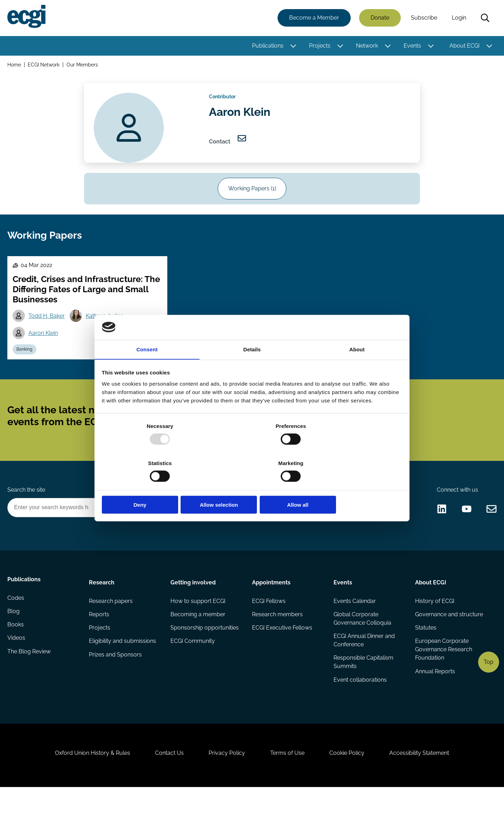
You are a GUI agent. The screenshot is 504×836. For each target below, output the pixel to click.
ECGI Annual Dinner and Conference (364, 676)
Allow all (353, 486)
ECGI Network (45, 66)
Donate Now (245, 540)
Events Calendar (354, 636)
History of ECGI (434, 636)
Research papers (111, 636)
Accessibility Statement (427, 798)
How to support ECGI (198, 636)
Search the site (27, 521)
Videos (17, 678)
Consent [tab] (147, 369)
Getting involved (193, 616)
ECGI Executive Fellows (282, 664)
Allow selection (252, 486)
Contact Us (165, 798)
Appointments (271, 616)
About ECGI (463, 46)
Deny (151, 486)
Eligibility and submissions (123, 678)
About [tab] (357, 369)
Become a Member (313, 18)
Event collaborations (360, 717)
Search (484, 19)
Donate (379, 18)
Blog (15, 650)
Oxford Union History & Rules (85, 798)
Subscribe (423, 18)
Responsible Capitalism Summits (363, 699)
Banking (26, 368)
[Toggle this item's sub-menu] (292, 47)
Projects (319, 46)
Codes (17, 636)
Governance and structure (448, 650)
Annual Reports (434, 708)
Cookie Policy (351, 798)
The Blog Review (30, 692)
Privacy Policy (225, 798)
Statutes (425, 664)
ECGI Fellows (269, 636)
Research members (277, 650)
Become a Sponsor (303, 540)
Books (17, 664)
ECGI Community (193, 678)
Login (458, 18)
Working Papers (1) (252, 198)
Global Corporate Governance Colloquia (362, 654)
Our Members (84, 66)
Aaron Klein (45, 351)
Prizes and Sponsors (116, 692)
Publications (267, 46)
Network (366, 46)
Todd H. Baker (49, 333)
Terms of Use (289, 798)
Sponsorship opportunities (205, 664)
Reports (100, 650)
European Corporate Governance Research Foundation (443, 686)
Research (102, 616)
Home (15, 66)
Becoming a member (198, 650)
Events (411, 46)
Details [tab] (252, 369)
